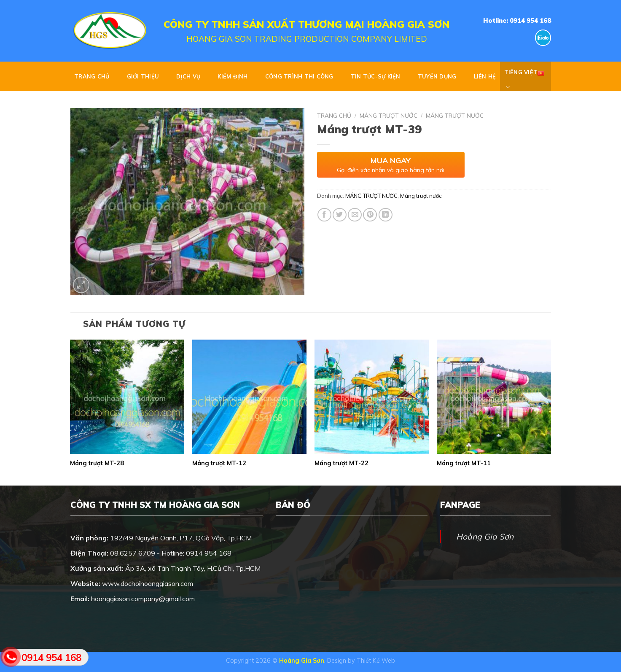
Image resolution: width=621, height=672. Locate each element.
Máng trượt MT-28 (97, 463)
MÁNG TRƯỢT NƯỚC (388, 115)
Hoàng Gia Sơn (485, 537)
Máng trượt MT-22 (341, 463)
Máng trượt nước (455, 115)
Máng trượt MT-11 (464, 463)
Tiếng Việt (524, 76)
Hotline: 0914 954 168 (517, 20)
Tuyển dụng (437, 76)
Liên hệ (485, 76)
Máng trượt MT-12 (219, 463)
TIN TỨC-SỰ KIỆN (376, 76)
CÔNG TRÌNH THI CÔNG (299, 76)
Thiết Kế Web (376, 661)
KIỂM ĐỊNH (233, 76)
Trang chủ (92, 76)
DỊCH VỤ (188, 76)
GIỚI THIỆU (143, 76)
